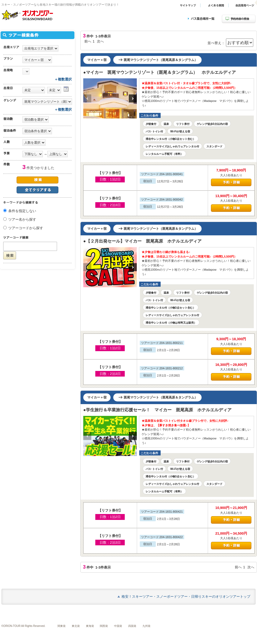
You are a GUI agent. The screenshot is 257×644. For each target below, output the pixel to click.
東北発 (76, 626)
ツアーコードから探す (26, 228)
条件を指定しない (22, 211)
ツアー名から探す (22, 219)
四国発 (132, 626)
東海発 (90, 626)
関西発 (104, 626)
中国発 (118, 626)
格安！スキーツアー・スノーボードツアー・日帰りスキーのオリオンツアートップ (186, 597)
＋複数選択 (63, 79)
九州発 (146, 626)
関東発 (62, 626)
